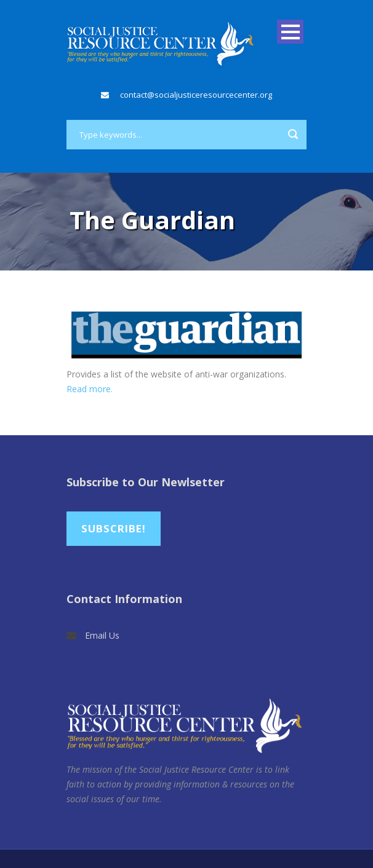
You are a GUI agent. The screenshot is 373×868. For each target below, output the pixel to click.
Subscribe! (114, 528)
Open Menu (290, 32)
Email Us (102, 635)
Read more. (90, 389)
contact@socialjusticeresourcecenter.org (196, 95)
